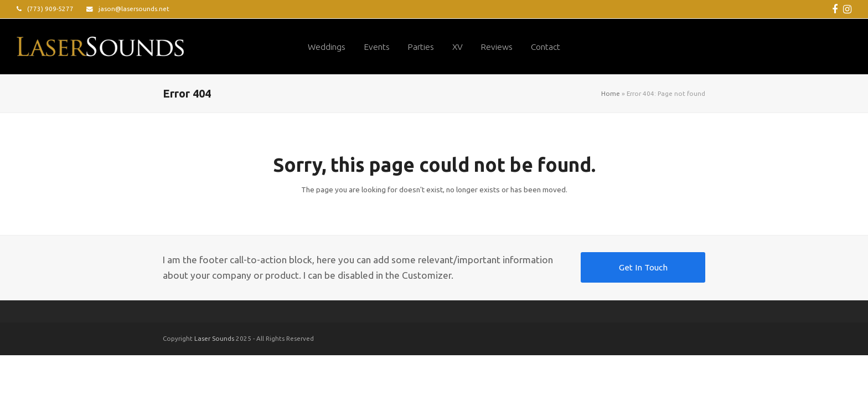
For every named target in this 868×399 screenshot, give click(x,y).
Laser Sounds (214, 338)
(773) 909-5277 (50, 9)
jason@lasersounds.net (134, 9)
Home (611, 93)
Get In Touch (643, 267)
